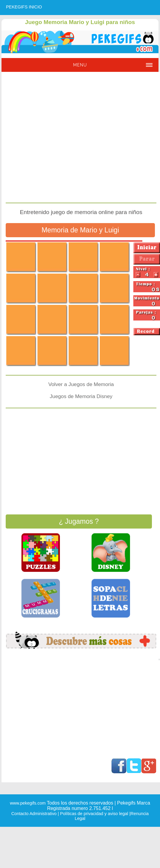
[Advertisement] (57, 138)
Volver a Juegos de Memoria (81, 384)
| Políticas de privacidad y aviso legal (92, 814)
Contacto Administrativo (34, 814)
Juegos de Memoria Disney (81, 396)
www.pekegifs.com (28, 803)
